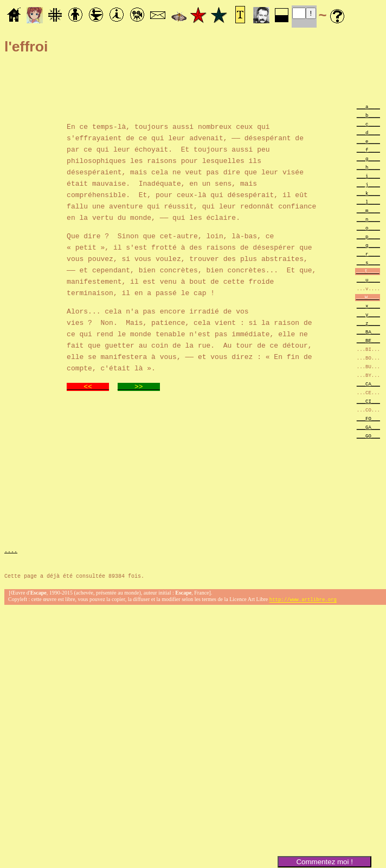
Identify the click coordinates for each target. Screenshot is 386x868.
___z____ (368, 323)
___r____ (368, 254)
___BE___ (368, 340)
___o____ (368, 228)
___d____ (368, 132)
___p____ (368, 236)
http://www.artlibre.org (303, 601)
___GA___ (368, 427)
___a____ (368, 106)
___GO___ (368, 436)
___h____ (368, 167)
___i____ (368, 176)
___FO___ (368, 418)
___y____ (368, 314)
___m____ (368, 210)
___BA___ (368, 332)
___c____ (368, 124)
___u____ (368, 280)
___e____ (368, 141)
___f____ (368, 150)
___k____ (368, 193)
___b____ (368, 115)
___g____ (368, 158)
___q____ (368, 245)
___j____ (368, 184)
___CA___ (368, 384)
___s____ (368, 262)
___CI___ (368, 401)
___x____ (368, 306)
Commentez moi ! (324, 862)
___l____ (368, 202)
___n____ (368, 219)
